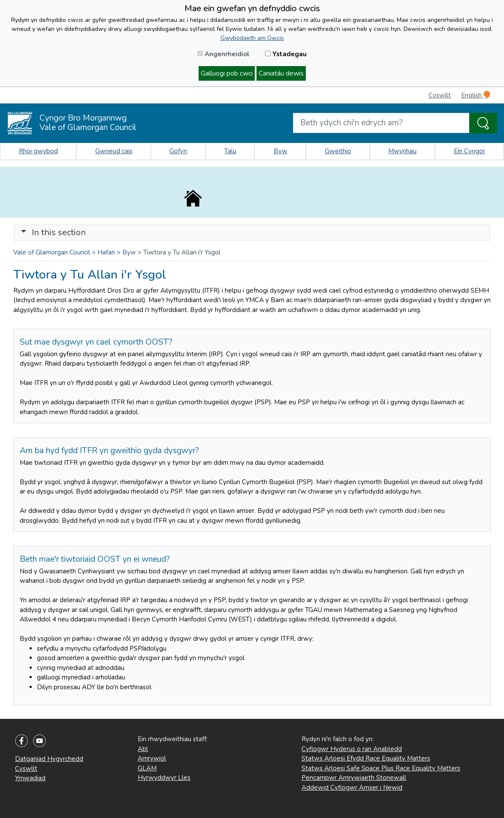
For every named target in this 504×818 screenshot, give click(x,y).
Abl (143, 749)
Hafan (106, 252)
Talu (230, 151)
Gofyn (178, 151)
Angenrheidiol (223, 54)
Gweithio (338, 151)
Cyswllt (440, 95)
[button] (24, 232)
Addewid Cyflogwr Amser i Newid (352, 788)
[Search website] (381, 123)
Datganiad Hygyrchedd (49, 759)
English (476, 95)
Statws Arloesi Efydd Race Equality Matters (366, 758)
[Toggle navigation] (252, 233)
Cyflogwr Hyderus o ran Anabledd (352, 749)
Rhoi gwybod (38, 151)
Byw (281, 151)
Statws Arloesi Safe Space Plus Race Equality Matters (381, 768)
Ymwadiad (30, 778)
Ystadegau (286, 54)
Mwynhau (402, 151)
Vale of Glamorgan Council (52, 252)
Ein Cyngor (469, 151)
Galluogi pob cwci (227, 73)
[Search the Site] (483, 123)
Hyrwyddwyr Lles (164, 778)
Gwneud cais (114, 151)
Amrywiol (152, 758)
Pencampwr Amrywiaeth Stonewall (354, 778)
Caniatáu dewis (281, 73)
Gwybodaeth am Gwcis (252, 38)
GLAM (147, 768)
